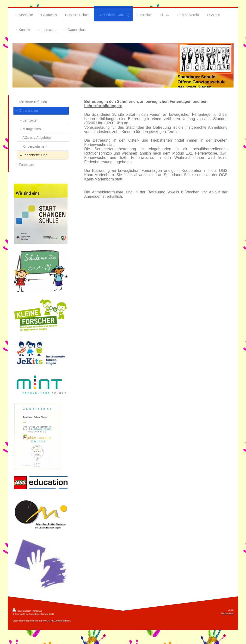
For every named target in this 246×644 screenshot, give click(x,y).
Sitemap (37, 611)
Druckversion (22, 611)
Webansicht (227, 613)
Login (231, 610)
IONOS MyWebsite (52, 621)
